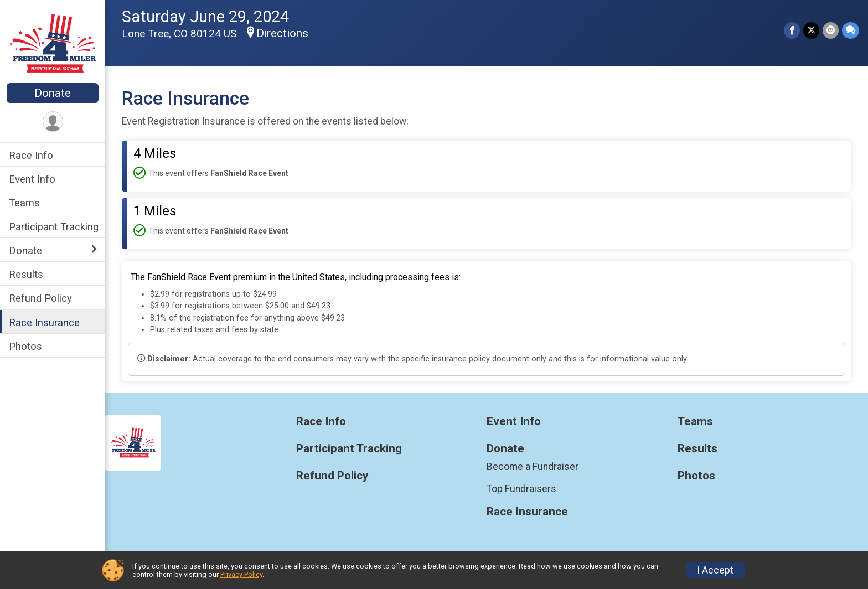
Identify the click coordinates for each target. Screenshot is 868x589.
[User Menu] (53, 122)
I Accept (715, 570)
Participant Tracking (54, 227)
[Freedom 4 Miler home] (53, 43)
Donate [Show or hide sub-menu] (25, 250)
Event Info (32, 179)
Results (26, 274)
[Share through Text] (851, 30)
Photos (25, 346)
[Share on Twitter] (811, 30)
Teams (24, 203)
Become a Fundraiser (533, 467)
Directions (282, 33)
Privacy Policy (241, 574)
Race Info (31, 155)
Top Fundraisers (521, 489)
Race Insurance (44, 322)
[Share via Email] (831, 30)
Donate (53, 93)
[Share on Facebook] (792, 30)
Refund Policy (40, 298)
